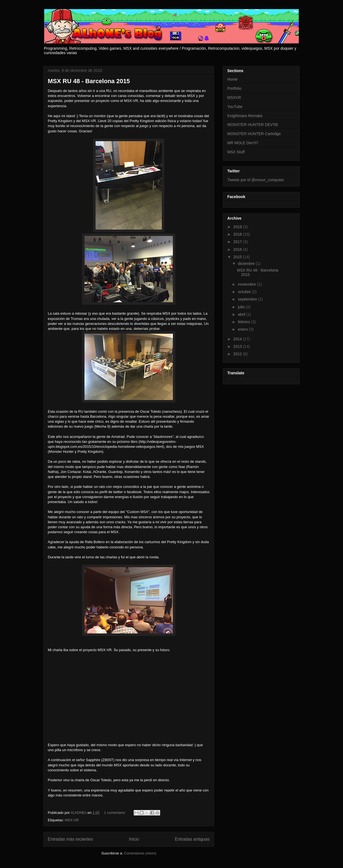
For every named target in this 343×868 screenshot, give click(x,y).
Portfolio (234, 88)
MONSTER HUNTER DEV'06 (253, 125)
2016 (238, 249)
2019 (238, 227)
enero (243, 329)
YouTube (235, 107)
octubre (245, 292)
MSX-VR (72, 820)
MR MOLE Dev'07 (243, 143)
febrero (244, 322)
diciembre (247, 264)
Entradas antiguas (192, 839)
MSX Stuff (236, 152)
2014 (238, 339)
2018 (238, 234)
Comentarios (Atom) (140, 853)
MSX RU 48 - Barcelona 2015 (89, 81)
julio (242, 307)
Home (232, 79)
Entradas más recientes (70, 839)
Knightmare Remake (245, 116)
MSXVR (234, 98)
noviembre (247, 284)
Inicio (134, 839)
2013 (238, 346)
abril (242, 314)
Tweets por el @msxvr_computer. (256, 180)
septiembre (248, 299)
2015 (238, 257)
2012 (238, 354)
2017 (238, 242)
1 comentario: (115, 813)
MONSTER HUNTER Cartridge (254, 134)
